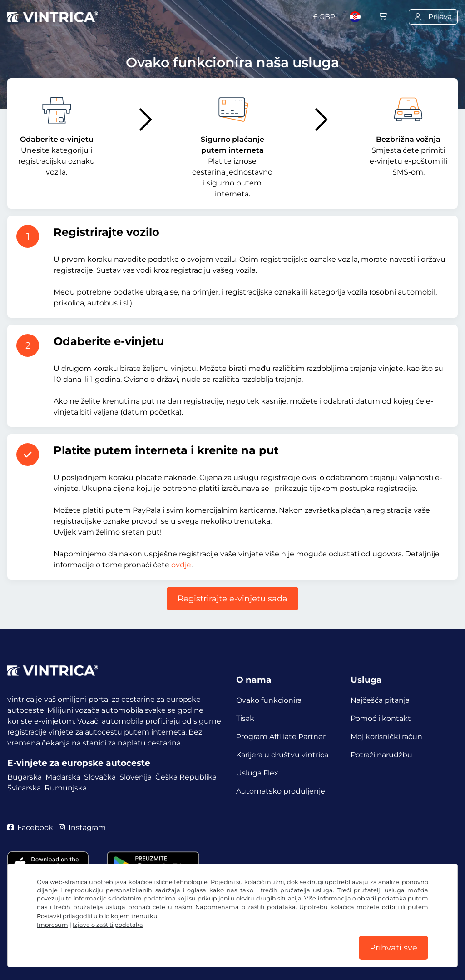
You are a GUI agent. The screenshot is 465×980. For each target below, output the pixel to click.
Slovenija (136, 777)
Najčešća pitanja (380, 700)
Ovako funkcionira (269, 700)
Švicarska (24, 788)
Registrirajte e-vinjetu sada (232, 599)
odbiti (390, 907)
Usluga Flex (257, 773)
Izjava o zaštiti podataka (108, 925)
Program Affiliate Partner (281, 737)
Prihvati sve (393, 948)
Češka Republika (186, 777)
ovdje (181, 565)
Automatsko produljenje (281, 791)
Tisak (245, 718)
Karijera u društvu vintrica (282, 755)
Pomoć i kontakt (381, 718)
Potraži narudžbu (381, 755)
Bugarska (25, 777)
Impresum (52, 925)
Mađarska (63, 777)
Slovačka (100, 777)
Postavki (49, 916)
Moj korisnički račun (386, 737)
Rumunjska (66, 788)
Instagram (82, 827)
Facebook (30, 827)
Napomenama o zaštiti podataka (245, 907)
